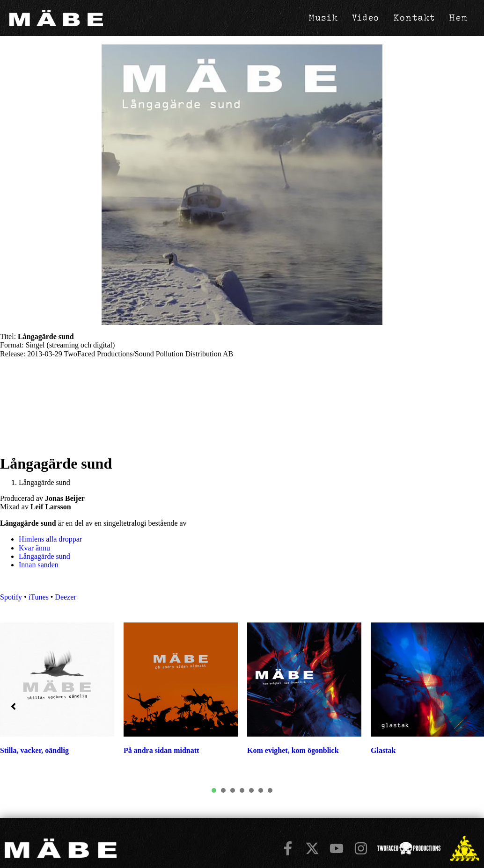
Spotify (11, 597)
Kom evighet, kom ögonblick (293, 750)
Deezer (65, 597)
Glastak (383, 750)
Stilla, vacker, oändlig (34, 750)
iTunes (39, 597)
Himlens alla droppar (50, 539)
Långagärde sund (44, 556)
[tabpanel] (181, 694)
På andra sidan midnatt (161, 750)
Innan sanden (39, 565)
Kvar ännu (34, 548)
